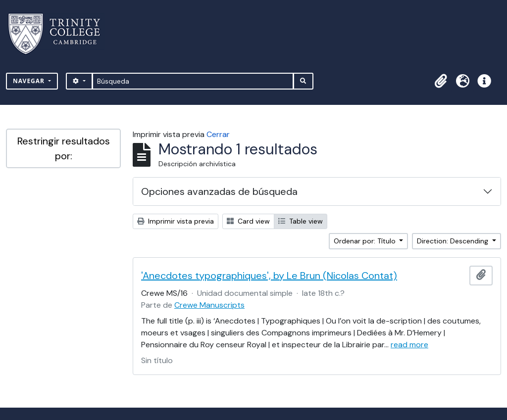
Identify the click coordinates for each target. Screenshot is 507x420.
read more (409, 345)
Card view (248, 221)
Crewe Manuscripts (209, 305)
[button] (441, 81)
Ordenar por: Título (366, 241)
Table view (301, 221)
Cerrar (218, 134)
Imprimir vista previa (176, 221)
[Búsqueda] (193, 81)
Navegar (30, 81)
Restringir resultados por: (64, 148)
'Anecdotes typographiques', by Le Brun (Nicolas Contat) (269, 276)
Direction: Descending (454, 241)
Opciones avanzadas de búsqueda (219, 191)
